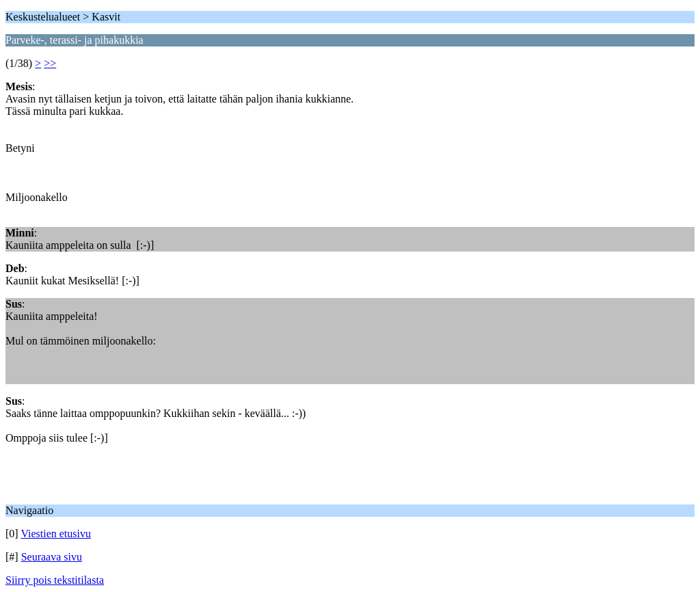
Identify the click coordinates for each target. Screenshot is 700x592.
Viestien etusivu (56, 534)
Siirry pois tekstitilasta (55, 580)
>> (50, 63)
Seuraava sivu (52, 557)
